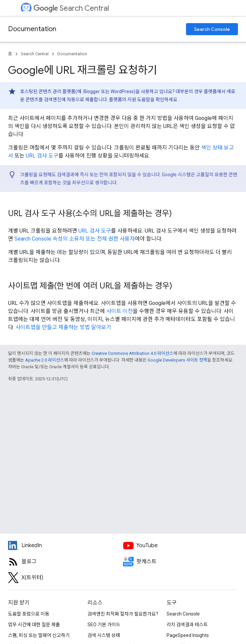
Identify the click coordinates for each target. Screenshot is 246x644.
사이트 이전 (119, 311)
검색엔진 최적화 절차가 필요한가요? (123, 614)
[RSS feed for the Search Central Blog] (66, 562)
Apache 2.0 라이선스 (45, 360)
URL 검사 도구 (42, 156)
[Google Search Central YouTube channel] (180, 545)
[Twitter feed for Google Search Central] (66, 578)
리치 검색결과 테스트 (187, 625)
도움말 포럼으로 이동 (29, 614)
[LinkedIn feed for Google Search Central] (66, 545)
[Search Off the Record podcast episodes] (180, 562)
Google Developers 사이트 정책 (177, 360)
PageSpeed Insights (188, 635)
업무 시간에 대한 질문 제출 (34, 625)
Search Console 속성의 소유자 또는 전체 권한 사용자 (75, 239)
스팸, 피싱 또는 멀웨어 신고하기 (39, 635)
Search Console (212, 29)
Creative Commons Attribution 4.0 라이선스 (132, 353)
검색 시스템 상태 (104, 635)
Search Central (71, 8)
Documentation (32, 29)
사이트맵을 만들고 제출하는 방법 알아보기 (63, 327)
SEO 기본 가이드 (104, 625)
